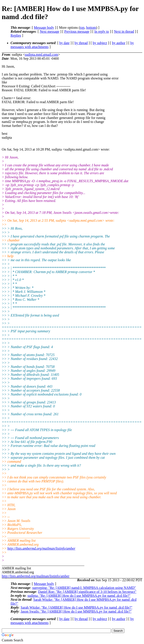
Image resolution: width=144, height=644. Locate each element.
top (82, 28)
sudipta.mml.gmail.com (41, 55)
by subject (100, 43)
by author (119, 43)
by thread (81, 43)
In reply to (102, 31)
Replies (16, 35)
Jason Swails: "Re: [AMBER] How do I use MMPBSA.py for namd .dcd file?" (76, 611)
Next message (49, 31)
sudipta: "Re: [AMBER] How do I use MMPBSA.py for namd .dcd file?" (79, 596)
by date (64, 43)
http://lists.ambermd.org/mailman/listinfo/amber (41, 548)
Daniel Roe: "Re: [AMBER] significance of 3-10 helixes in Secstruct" (87, 592)
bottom (91, 28)
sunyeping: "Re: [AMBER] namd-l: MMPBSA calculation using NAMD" (84, 588)
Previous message (77, 31)
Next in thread (124, 31)
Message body (44, 28)
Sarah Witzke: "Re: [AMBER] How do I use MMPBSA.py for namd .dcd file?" (76, 607)
